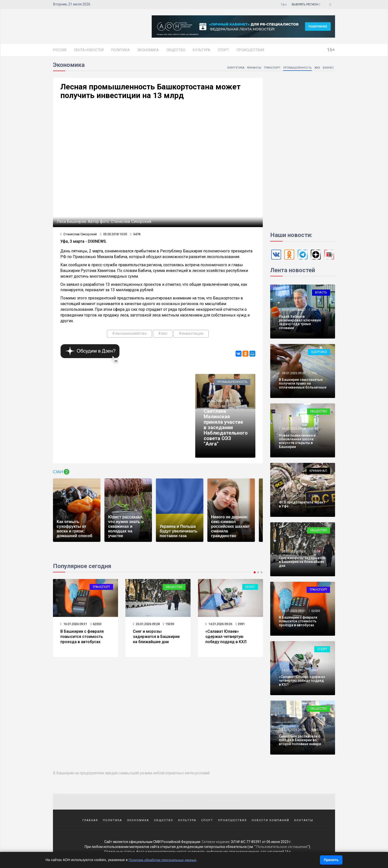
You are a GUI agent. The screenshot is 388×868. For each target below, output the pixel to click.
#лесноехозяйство (129, 335)
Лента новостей (89, 50)
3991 (240, 626)
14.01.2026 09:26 (219, 626)
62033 (96, 626)
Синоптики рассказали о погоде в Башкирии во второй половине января (300, 741)
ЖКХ (317, 68)
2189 (315, 430)
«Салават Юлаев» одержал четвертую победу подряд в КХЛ (226, 638)
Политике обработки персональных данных (164, 860)
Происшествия (250, 50)
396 (314, 311)
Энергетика (233, 68)
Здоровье (319, 353)
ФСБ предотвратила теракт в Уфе (302, 505)
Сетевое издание (216, 843)
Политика (120, 50)
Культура (202, 50)
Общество (176, 50)
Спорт (223, 50)
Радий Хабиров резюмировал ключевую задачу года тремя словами (300, 323)
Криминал (318, 472)
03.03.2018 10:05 (114, 236)
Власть (321, 293)
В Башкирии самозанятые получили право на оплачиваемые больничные (303, 384)
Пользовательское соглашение (282, 848)
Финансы (253, 68)
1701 (240, 403)
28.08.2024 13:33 (219, 403)
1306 (315, 496)
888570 (316, 730)
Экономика (148, 50)
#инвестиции (191, 335)
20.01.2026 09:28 (146, 626)
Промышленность (296, 68)
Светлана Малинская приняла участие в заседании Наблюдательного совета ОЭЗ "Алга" (226, 429)
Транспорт (271, 68)
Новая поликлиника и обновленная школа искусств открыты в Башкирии (297, 442)
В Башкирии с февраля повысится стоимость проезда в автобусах (82, 638)
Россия (60, 50)
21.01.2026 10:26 (293, 496)
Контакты (304, 821)
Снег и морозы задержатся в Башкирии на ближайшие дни (156, 638)
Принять (331, 860)
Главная (90, 821)
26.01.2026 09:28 (293, 430)
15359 (169, 626)
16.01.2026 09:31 (74, 626)
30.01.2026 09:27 (293, 311)
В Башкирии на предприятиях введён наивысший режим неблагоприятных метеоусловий (138, 774)
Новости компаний (270, 821)
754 (314, 374)
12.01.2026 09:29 (293, 730)
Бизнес (328, 68)
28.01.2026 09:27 (293, 374)
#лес (163, 335)
